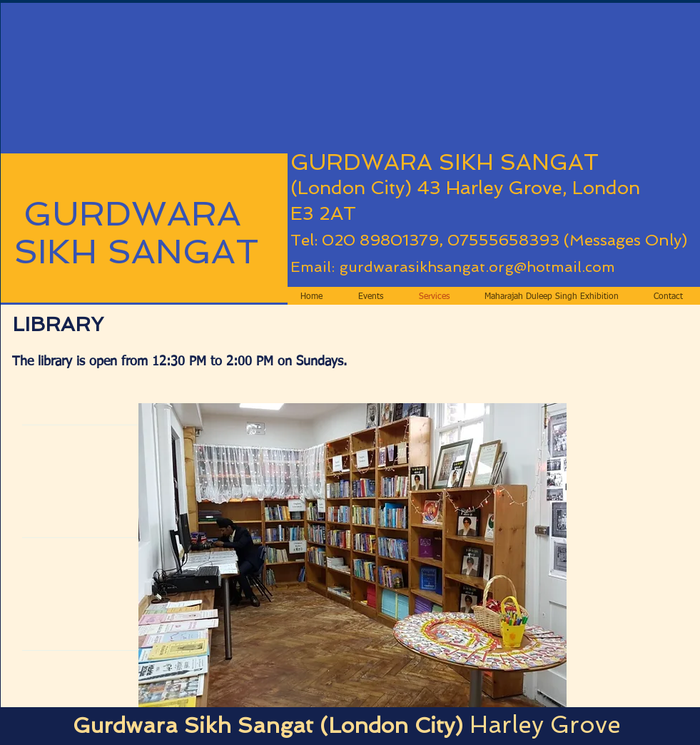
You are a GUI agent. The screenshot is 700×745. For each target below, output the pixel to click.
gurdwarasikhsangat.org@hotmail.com (477, 267)
